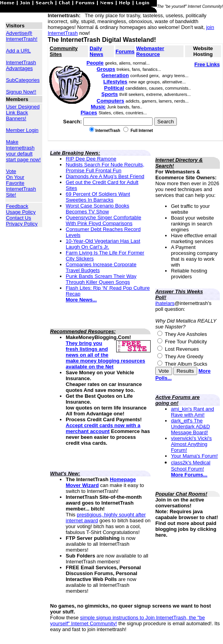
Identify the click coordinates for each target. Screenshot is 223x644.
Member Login (22, 130)
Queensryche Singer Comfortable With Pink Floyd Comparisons (103, 220)
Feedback (17, 206)
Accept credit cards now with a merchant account (103, 428)
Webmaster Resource (150, 51)
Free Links (207, 64)
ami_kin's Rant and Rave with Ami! (192, 412)
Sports (110, 94)
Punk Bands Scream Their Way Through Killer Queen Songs (101, 279)
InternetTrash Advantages (21, 65)
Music (98, 107)
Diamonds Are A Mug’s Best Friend (105, 176)
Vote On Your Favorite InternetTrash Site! (21, 183)
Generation (115, 75)
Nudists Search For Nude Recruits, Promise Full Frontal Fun (105, 168)
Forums (125, 51)
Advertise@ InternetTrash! (22, 36)
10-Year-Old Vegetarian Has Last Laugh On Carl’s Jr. (103, 244)
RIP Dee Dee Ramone (91, 159)
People (95, 63)
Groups (106, 69)
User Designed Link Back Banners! (23, 113)
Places (89, 113)
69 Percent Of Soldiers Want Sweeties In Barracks (98, 197)
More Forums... (189, 475)
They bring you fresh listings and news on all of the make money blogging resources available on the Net (105, 355)
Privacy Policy (22, 224)
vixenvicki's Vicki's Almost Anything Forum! (191, 444)
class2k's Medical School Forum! (191, 466)
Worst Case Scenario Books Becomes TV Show (97, 209)
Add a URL (18, 51)
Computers (110, 101)
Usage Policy (21, 212)
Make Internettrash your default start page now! (23, 151)
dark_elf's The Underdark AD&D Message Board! (191, 427)
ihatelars (165, 303)
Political (114, 88)
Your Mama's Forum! (194, 456)
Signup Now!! (21, 92)
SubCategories (23, 80)
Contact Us (18, 218)
